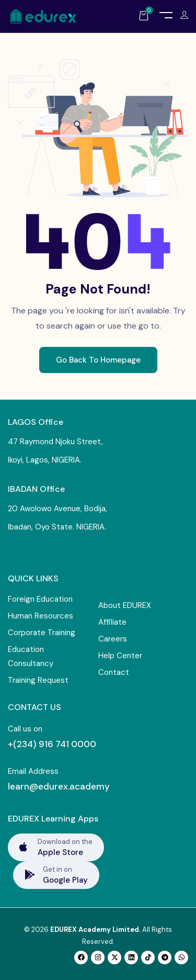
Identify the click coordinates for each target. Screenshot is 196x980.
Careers (113, 639)
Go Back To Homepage (98, 360)
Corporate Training (42, 633)
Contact (114, 672)
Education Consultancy (31, 656)
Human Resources (41, 616)
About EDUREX (125, 605)
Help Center (120, 656)
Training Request (38, 680)
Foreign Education (40, 599)
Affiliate (112, 622)
